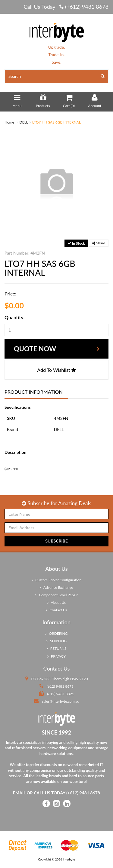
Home (9, 122)
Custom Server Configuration (56, 580)
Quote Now (35, 349)
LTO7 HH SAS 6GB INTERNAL (56, 122)
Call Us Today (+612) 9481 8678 (66, 7)
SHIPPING (56, 641)
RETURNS (57, 648)
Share (99, 243)
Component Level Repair (56, 595)
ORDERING (56, 633)
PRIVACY (56, 656)
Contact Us (56, 610)
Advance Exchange (56, 587)
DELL (24, 122)
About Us (56, 602)
